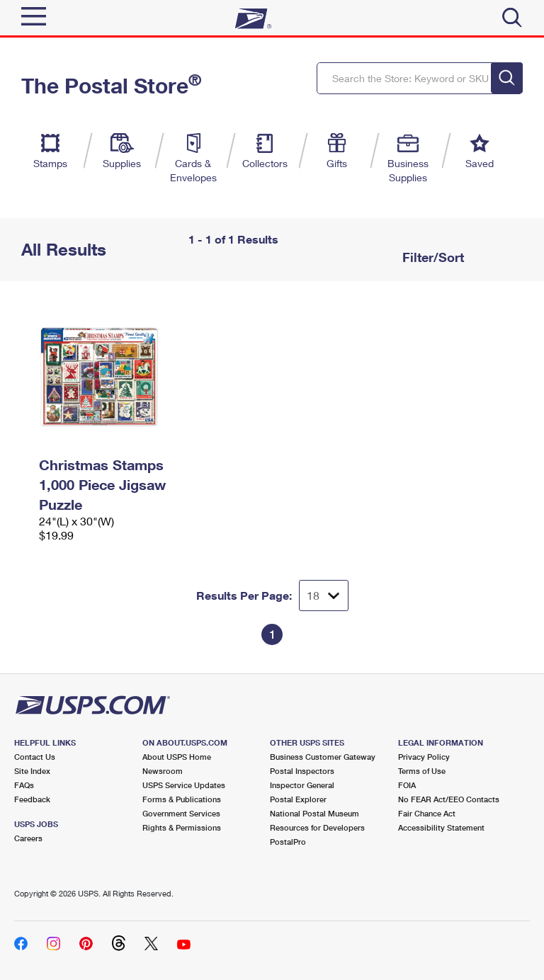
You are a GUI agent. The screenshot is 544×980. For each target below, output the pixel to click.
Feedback (32, 799)
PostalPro (288, 842)
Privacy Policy (424, 757)
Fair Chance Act (427, 813)
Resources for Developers (317, 827)
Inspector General (302, 785)
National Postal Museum (314, 813)
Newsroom (163, 771)
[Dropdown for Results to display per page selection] (324, 596)
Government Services (181, 813)
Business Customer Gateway (323, 757)
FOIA (407, 785)
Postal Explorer (298, 799)
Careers (28, 838)
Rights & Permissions (182, 827)
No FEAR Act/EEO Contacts (449, 799)
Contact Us (35, 757)
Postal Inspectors (302, 771)
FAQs (24, 785)
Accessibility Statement (441, 827)
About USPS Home (177, 757)
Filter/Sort (431, 257)
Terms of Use (422, 771)
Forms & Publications (182, 799)
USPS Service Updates (184, 785)
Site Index (32, 771)
